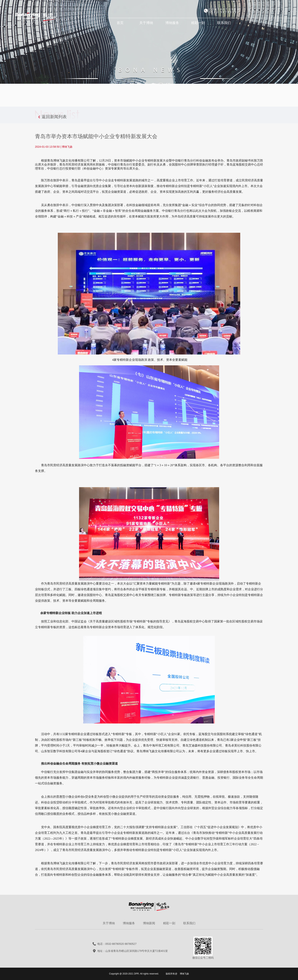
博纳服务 (129, 923)
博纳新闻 (149, 923)
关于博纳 (109, 923)
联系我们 (189, 923)
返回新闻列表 (54, 117)
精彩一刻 (169, 923)
